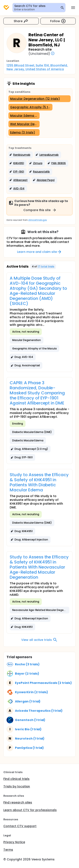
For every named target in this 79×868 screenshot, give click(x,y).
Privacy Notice (14, 842)
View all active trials (39, 640)
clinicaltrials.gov (37, 220)
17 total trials (46, 266)
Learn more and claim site (39, 252)
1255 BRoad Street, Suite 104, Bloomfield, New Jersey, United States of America (37, 67)
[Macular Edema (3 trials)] (24, 116)
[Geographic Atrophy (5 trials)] (30, 107)
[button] (21, 155)
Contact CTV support (20, 826)
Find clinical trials (16, 779)
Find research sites (18, 802)
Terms (8, 850)
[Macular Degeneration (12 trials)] (39, 99)
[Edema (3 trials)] (24, 132)
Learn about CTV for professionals (30, 810)
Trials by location (17, 786)
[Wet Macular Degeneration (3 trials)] (24, 124)
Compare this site (40, 210)
